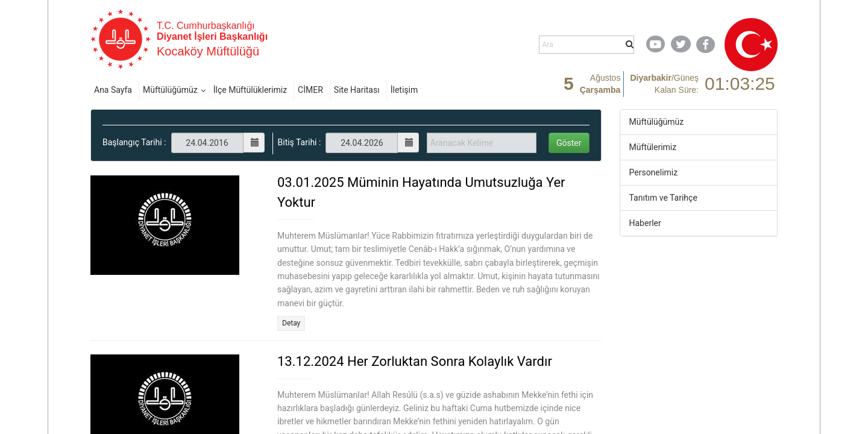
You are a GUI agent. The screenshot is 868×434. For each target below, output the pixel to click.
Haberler (645, 223)
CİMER (310, 90)
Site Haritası (357, 90)
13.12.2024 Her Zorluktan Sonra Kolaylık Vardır (415, 361)
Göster (569, 143)
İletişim (404, 90)
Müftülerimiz (653, 147)
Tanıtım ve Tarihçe (663, 198)
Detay (291, 323)
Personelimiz (654, 172)
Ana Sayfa (113, 90)
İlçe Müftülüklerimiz (250, 90)
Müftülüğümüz (170, 90)
